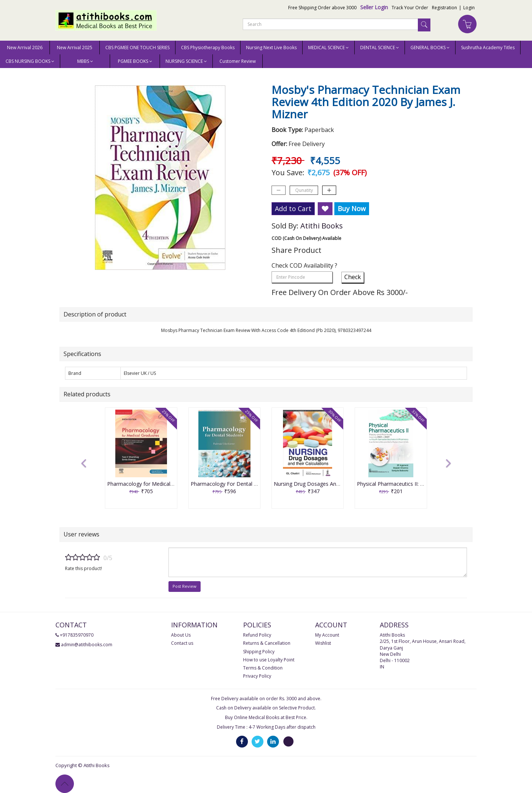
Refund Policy (257, 635)
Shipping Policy (259, 652)
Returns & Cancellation (267, 643)
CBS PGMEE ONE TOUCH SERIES (137, 48)
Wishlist (323, 643)
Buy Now (352, 209)
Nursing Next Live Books (271, 48)
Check (353, 277)
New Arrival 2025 (75, 48)
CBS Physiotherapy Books (208, 48)
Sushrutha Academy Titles (488, 48)
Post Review (185, 586)
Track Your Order (410, 8)
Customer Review (238, 61)
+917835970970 (77, 635)
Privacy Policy (257, 676)
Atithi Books (322, 226)
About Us (181, 635)
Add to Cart (293, 209)
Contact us (182, 643)
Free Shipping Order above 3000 (322, 8)
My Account (327, 635)
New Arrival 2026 (25, 48)
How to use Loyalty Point (269, 660)
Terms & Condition (263, 668)
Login (469, 8)
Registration (444, 8)
